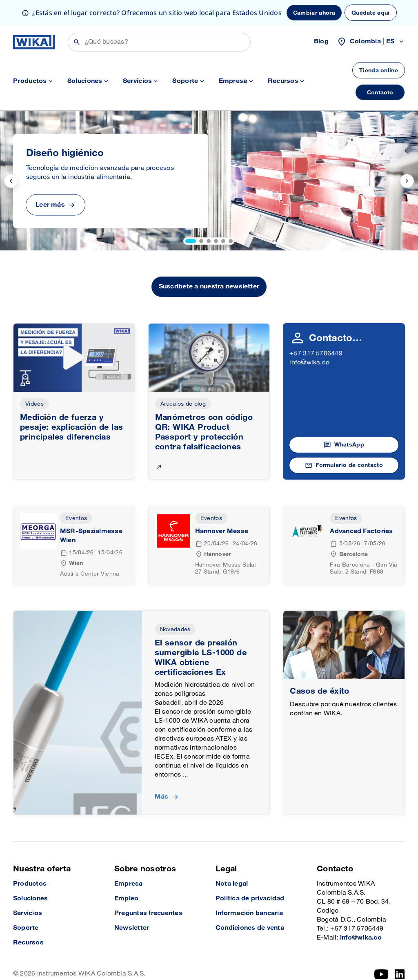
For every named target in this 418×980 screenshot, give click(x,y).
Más (162, 771)
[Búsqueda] (159, 17)
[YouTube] (381, 949)
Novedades (175, 604)
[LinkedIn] (400, 949)
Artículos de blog (183, 378)
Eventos (76, 493)
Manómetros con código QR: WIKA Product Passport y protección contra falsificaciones (204, 407)
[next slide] (407, 156)
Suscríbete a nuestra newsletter (209, 261)
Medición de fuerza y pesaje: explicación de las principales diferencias (71, 402)
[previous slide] (11, 156)
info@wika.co (309, 337)
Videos (34, 378)
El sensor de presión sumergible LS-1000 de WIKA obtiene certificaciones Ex (201, 632)
